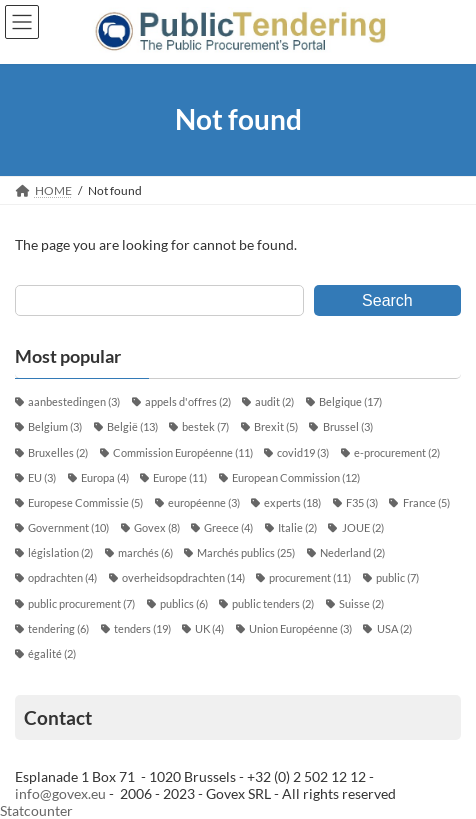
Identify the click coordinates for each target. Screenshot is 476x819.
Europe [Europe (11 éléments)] (180, 478)
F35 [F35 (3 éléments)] (362, 503)
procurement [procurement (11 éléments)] (310, 578)
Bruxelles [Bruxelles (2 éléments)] (58, 453)
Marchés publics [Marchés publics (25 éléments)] (246, 553)
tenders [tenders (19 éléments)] (142, 629)
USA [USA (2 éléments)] (394, 629)
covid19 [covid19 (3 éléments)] (303, 453)
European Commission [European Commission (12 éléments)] (296, 478)
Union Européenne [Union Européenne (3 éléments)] (300, 629)
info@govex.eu (60, 793)
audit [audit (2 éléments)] (274, 402)
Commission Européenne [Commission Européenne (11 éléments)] (183, 453)
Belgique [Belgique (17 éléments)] (350, 402)
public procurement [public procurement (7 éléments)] (81, 604)
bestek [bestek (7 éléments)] (205, 427)
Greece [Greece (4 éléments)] (228, 528)
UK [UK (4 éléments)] (209, 629)
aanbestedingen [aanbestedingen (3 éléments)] (74, 402)
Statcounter (36, 810)
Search (387, 299)
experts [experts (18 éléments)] (292, 503)
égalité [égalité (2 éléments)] (52, 654)
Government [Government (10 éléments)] (68, 528)
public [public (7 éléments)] (397, 578)
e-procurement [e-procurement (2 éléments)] (397, 453)
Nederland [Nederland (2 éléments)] (352, 553)
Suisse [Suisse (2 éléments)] (361, 604)
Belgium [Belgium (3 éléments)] (55, 427)
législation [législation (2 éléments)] (60, 553)
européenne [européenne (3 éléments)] (204, 503)
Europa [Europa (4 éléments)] (105, 478)
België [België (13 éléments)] (132, 427)
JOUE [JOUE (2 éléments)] (363, 528)
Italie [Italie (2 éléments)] (297, 528)
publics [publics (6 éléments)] (184, 604)
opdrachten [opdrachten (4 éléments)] (62, 578)
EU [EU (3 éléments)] (42, 478)
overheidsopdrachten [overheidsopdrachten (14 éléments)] (183, 578)
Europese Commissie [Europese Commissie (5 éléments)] (85, 503)
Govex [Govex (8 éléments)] (157, 528)
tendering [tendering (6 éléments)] (58, 629)
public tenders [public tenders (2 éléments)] (273, 604)
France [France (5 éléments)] (426, 503)
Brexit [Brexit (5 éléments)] (276, 427)
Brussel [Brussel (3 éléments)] (348, 427)
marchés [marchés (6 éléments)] (145, 553)
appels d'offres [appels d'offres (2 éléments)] (188, 402)
